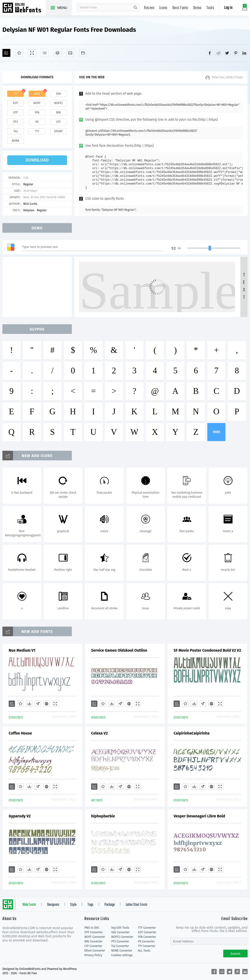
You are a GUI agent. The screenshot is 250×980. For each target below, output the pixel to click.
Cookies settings (122, 955)
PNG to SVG (92, 928)
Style (73, 905)
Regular (28, 184)
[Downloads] (29, 704)
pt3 (16, 122)
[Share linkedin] (244, 53)
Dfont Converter (95, 951)
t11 (37, 131)
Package (110, 905)
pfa (37, 113)
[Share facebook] (210, 53)
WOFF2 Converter (122, 937)
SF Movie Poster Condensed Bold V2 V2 (207, 650)
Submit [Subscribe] (235, 954)
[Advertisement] (39, 287)
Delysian (29, 210)
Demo (197, 8)
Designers (53, 905)
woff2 (59, 103)
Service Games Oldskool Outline (119, 650)
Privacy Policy (93, 955)
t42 (16, 131)
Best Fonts (180, 8)
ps (37, 122)
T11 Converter (147, 946)
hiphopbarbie (103, 816)
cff (58, 122)
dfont (58, 131)
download (37, 160)
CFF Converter (93, 946)
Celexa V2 (99, 733)
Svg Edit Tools (120, 928)
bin (58, 113)
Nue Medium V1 (22, 650)
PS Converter (146, 941)
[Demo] (32, 53)
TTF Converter (147, 928)
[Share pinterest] (236, 53)
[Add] (6, 53)
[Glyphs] (45, 53)
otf (16, 113)
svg (58, 94)
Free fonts (24, 8)
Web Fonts (29, 905)
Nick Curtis (30, 204)
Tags (90, 905)
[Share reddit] (218, 53)
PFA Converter (147, 937)
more (216, 432)
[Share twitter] (227, 53)
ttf (15, 94)
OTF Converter (94, 932)
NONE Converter (122, 951)
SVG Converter (120, 932)
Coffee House (20, 733)
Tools (210, 8)
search (135, 7)
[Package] (57, 53)
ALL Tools (144, 951)
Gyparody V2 (20, 816)
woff (37, 103)
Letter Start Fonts (136, 905)
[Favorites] (19, 53)
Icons (163, 8)
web (37, 94)
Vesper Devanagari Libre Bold (199, 816)
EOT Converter (147, 932)
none (16, 141)
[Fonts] (83, 53)
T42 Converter (120, 946)
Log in (228, 8)
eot (15, 103)
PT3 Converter (120, 941)
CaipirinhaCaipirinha (192, 733)
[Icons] (70, 53)
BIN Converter (93, 941)
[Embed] (47, 704)
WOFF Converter (95, 937)
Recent (149, 8)
